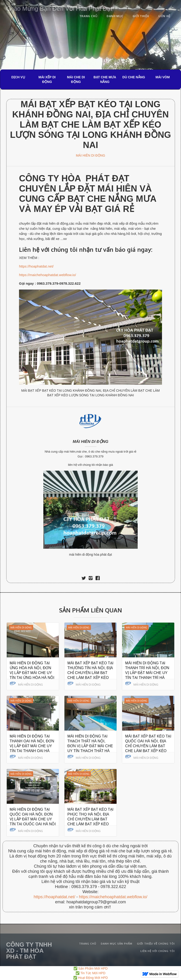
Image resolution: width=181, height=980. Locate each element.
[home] (59, 8)
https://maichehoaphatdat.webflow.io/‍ (113, 897)
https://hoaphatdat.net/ (36, 266)
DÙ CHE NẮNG (134, 77)
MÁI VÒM (163, 77)
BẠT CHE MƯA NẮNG (105, 79)
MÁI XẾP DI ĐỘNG (47, 79)
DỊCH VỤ (18, 77)
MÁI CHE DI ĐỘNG (76, 79)
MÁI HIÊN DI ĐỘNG (90, 155)
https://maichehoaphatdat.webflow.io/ (48, 275)
